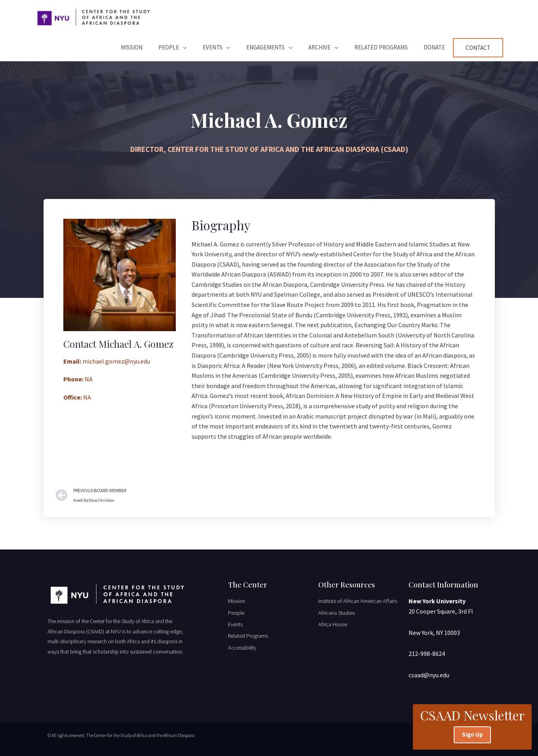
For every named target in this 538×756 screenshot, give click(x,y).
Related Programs (381, 47)
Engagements (265, 47)
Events (213, 47)
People (169, 47)
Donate (434, 47)
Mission (132, 47)
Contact (478, 48)
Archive (319, 47)
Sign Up (472, 734)
